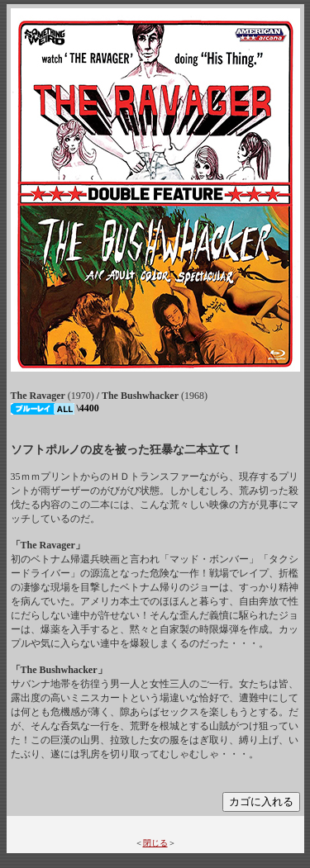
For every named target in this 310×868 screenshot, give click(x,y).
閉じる (155, 843)
